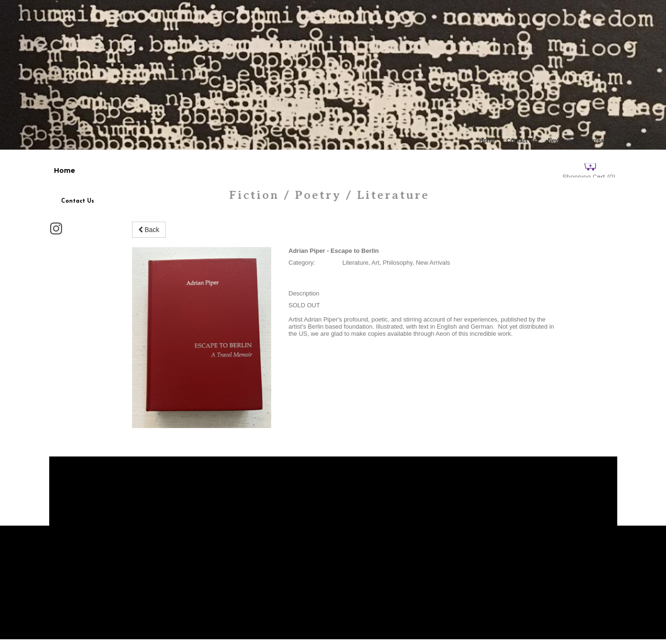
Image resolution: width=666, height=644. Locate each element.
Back (149, 230)
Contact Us (521, 141)
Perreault (598, 141)
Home (487, 141)
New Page (561, 141)
